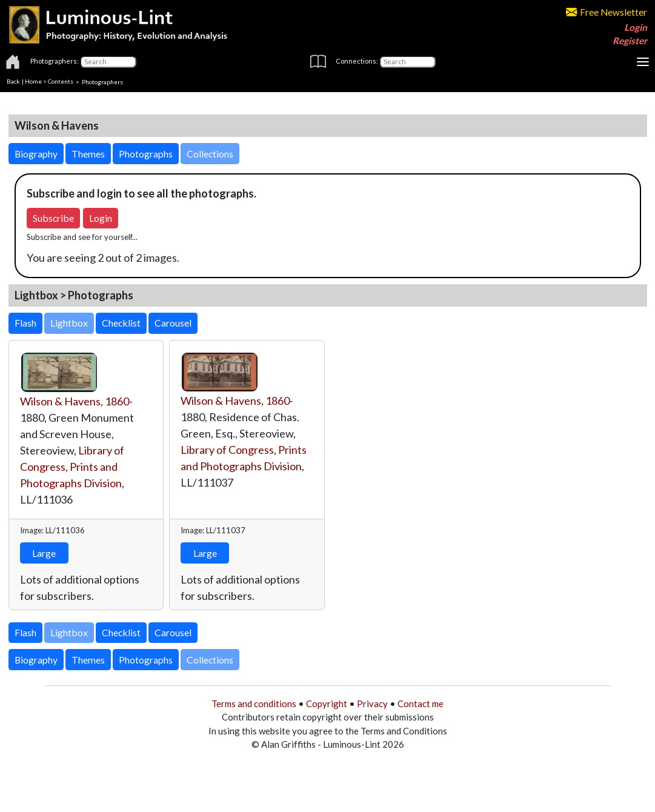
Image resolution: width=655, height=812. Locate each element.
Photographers (102, 81)
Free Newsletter (607, 12)
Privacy (372, 704)
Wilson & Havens (60, 401)
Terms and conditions (254, 704)
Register (630, 41)
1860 (117, 401)
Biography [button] (36, 154)
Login (636, 27)
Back (13, 81)
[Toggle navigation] (643, 62)
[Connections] (407, 62)
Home (33, 81)
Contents (61, 81)
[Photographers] (108, 62)
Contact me (421, 704)
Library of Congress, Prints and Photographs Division (72, 467)
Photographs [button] (146, 154)
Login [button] (101, 218)
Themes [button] (88, 154)
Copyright (327, 704)
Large (44, 553)
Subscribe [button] (53, 218)
